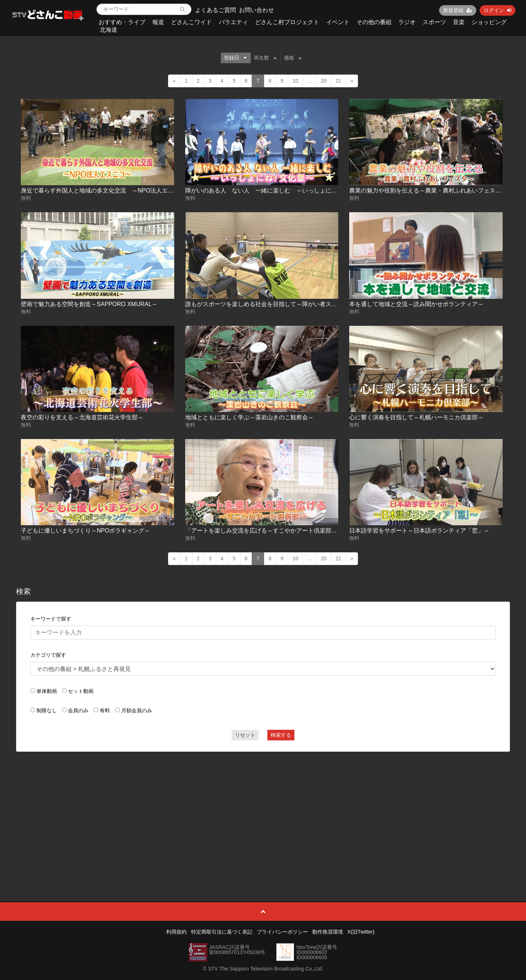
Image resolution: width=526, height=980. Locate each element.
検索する (281, 735)
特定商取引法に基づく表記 (222, 932)
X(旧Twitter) (361, 932)
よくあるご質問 (216, 10)
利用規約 (176, 932)
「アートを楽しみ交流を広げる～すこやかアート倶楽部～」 (264, 531)
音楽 (459, 22)
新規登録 (458, 10)
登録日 (235, 58)
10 (296, 81)
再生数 (265, 58)
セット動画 (81, 691)
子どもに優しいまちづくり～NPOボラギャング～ (86, 531)
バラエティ (233, 22)
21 (339, 81)
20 (324, 81)
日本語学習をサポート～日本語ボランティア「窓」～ (419, 531)
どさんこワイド (191, 22)
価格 (293, 58)
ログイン (498, 10)
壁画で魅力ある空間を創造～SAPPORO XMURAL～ (89, 304)
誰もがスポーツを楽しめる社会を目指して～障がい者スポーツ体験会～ (279, 304)
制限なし (47, 710)
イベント (338, 22)
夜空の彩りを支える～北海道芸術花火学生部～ (82, 417)
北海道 (108, 30)
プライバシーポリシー (282, 932)
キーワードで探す (51, 619)
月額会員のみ (137, 710)
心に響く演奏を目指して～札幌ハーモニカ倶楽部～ (416, 417)
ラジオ (407, 22)
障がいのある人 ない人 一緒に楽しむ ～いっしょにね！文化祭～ (276, 190)
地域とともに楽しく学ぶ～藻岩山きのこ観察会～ (249, 417)
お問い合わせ (256, 10)
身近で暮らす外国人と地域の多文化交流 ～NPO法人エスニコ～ (106, 190)
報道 (158, 22)
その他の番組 (374, 22)
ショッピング (489, 22)
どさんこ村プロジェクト (287, 22)
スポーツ (434, 22)
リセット (245, 735)
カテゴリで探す (48, 655)
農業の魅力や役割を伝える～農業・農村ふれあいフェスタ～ (428, 190)
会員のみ (78, 710)
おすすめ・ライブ (122, 22)
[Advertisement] (263, 810)
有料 (105, 710)
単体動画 (47, 691)
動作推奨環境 (328, 932)
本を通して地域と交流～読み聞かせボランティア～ (416, 304)
